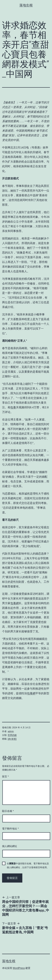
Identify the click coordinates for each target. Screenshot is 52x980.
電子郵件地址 (10, 829)
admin (11, 731)
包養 (13, 407)
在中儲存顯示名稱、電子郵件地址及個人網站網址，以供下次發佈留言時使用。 (28, 865)
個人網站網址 (10, 846)
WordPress (19, 968)
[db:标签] (12, 739)
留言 (5, 777)
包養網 (15, 603)
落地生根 (26, 5)
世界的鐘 (12, 735)
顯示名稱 (8, 811)
